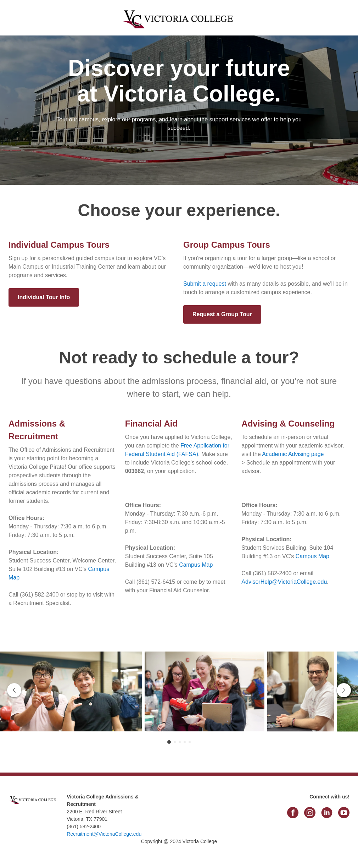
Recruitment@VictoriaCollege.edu (104, 834)
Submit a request (205, 284)
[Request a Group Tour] (222, 314)
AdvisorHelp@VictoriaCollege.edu (284, 582)
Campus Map (196, 565)
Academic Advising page (293, 454)
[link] (33, 815)
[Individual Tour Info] (44, 297)
